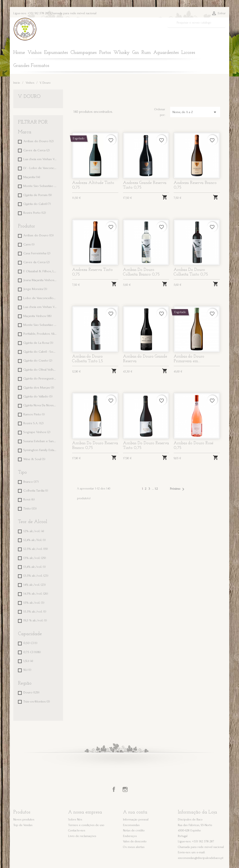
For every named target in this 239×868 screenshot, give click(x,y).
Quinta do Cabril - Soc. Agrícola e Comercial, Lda (40, 352)
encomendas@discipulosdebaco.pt (201, 858)
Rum (146, 53)
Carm (29, 244)
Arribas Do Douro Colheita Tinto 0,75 (191, 272)
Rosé (29, 499)
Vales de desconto (135, 841)
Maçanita (32, 177)
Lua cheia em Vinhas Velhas (40, 159)
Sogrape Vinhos (37, 432)
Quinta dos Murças (39, 387)
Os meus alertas (134, 847)
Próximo (178, 489)
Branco (31, 482)
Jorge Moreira (35, 289)
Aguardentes (166, 53)
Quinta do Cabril (37, 204)
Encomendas (131, 825)
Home (19, 53)
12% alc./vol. (34, 531)
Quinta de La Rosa (38, 343)
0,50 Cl (30, 643)
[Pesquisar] (197, 23)
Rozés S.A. (33, 423)
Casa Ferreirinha (37, 253)
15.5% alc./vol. (35, 611)
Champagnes (84, 53)
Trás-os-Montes (37, 701)
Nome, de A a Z (195, 112)
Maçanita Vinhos (37, 316)
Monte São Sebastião (40, 186)
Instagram (125, 789)
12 (156, 489)
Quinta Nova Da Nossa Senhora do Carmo (40, 405)
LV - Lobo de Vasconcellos (40, 168)
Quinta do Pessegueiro (40, 378)
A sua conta (135, 812)
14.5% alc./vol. (36, 594)
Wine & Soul (34, 459)
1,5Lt (28, 661)
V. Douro (29, 97)
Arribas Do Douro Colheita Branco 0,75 (141, 272)
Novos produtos (24, 819)
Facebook (114, 789)
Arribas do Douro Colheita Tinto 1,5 (88, 359)
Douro (31, 692)
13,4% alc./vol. (35, 567)
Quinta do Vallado (38, 396)
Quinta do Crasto (38, 360)
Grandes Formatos (31, 66)
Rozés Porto (35, 213)
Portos (105, 53)
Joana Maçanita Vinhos (40, 280)
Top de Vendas (23, 825)
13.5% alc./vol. (36, 576)
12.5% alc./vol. (36, 549)
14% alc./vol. (35, 585)
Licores (188, 53)
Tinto (30, 508)
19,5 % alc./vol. (35, 620)
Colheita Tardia (36, 491)
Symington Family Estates (40, 450)
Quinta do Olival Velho (40, 370)
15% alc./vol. (34, 603)
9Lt (27, 670)
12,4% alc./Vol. (35, 540)
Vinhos (35, 53)
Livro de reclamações (82, 836)
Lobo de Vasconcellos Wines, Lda (40, 298)
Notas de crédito (134, 830)
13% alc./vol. (35, 558)
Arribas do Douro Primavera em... (189, 359)
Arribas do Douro (39, 141)
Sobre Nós (75, 819)
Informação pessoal (136, 819)
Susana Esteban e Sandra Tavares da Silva (40, 441)
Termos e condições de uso (86, 825)
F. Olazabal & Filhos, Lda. (40, 271)
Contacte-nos (77, 830)
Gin (135, 53)
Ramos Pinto (34, 414)
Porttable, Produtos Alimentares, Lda (40, 334)
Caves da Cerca (37, 150)
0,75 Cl (32, 652)
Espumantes (56, 53)
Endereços (130, 836)
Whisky (121, 53)
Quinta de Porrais (38, 195)
